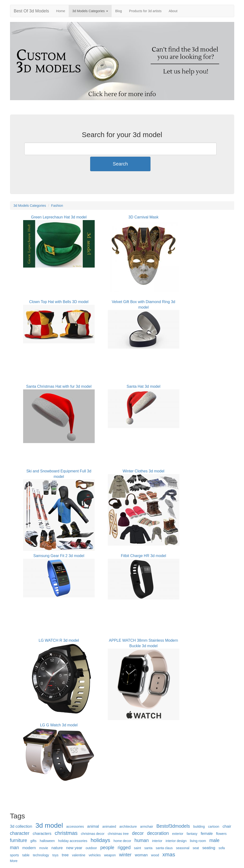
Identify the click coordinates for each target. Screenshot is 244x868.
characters (42, 834)
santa (148, 848)
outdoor (91, 848)
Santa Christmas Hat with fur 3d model (59, 386)
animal (93, 826)
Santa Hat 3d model (143, 386)
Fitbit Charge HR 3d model (143, 556)
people (107, 847)
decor (138, 833)
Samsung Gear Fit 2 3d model (59, 556)
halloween (47, 841)
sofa (222, 848)
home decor (122, 841)
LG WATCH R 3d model (59, 640)
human (142, 840)
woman (141, 855)
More (14, 861)
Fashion (57, 206)
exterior (178, 834)
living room (198, 841)
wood (155, 855)
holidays (100, 840)
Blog (119, 11)
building (199, 827)
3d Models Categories (90, 11)
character (20, 833)
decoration (158, 833)
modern (29, 848)
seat (196, 848)
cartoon (214, 827)
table (26, 855)
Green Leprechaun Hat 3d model (59, 217)
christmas (66, 833)
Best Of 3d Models (31, 11)
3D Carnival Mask (143, 217)
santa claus (164, 848)
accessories (75, 827)
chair (227, 826)
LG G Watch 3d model (59, 725)
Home (61, 11)
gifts (33, 841)
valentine (79, 855)
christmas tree (118, 834)
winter (125, 855)
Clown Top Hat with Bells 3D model (59, 302)
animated (109, 827)
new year (74, 848)
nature (57, 848)
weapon (110, 855)
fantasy (192, 834)
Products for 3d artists (145, 11)
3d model (49, 825)
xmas (169, 855)
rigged (124, 847)
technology (41, 855)
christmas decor (93, 834)
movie (44, 848)
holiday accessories (73, 841)
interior (157, 841)
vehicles (95, 855)
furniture (19, 840)
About (173, 11)
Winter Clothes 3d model (143, 471)
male (214, 840)
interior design (176, 841)
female (207, 834)
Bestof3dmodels (173, 826)
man (15, 847)
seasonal (183, 848)
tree (65, 855)
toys (55, 855)
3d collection (21, 826)
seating (209, 848)
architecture (128, 827)
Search (120, 164)
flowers (221, 834)
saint (138, 848)
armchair (146, 827)
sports (15, 855)
